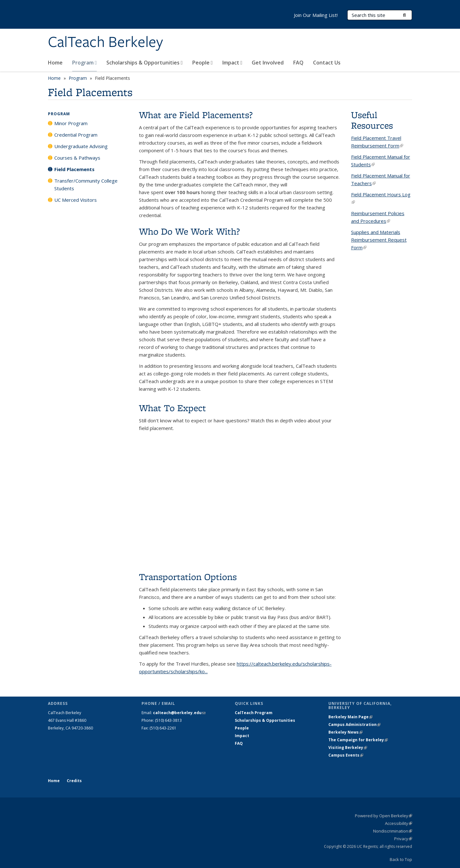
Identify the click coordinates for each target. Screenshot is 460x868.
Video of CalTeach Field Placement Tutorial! (240, 503)
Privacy (403, 839)
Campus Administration (354, 725)
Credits (74, 781)
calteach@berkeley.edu (179, 713)
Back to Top (401, 859)
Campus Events (346, 755)
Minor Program (71, 123)
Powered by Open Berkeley (383, 816)
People (203, 63)
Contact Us (327, 63)
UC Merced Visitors (76, 200)
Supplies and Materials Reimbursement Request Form (379, 240)
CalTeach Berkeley (105, 42)
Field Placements (74, 169)
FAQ (298, 63)
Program (84, 63)
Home (55, 63)
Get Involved (268, 63)
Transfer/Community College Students (86, 185)
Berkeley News (345, 732)
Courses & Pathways (77, 158)
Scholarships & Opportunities (145, 63)
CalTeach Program (254, 713)
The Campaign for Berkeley (358, 740)
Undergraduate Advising (81, 146)
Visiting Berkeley (348, 747)
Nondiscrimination (393, 831)
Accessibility (399, 823)
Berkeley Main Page (350, 717)
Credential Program (76, 135)
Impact (232, 63)
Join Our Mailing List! (316, 15)
